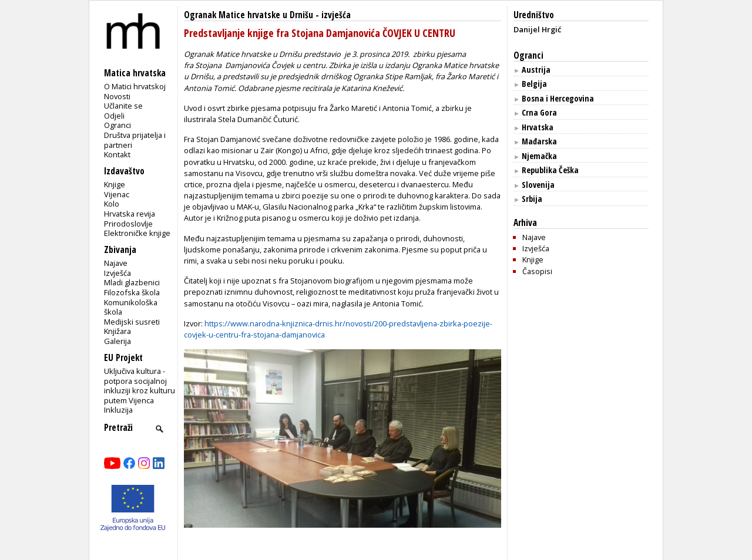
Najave (116, 263)
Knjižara (117, 331)
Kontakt (117, 154)
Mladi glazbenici (132, 282)
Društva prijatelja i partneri (135, 140)
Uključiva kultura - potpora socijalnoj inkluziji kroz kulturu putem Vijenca (140, 386)
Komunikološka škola (131, 307)
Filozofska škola (132, 292)
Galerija (117, 341)
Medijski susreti (132, 322)
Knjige (115, 184)
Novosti (117, 96)
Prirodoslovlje (128, 224)
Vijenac (117, 194)
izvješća (336, 15)
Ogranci (117, 125)
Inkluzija (118, 410)
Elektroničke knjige (137, 233)
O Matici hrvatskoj (135, 86)
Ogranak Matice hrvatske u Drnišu (249, 15)
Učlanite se (123, 106)
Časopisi (537, 271)
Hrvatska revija (130, 214)
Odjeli (114, 116)
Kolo (112, 204)
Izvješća (117, 273)
